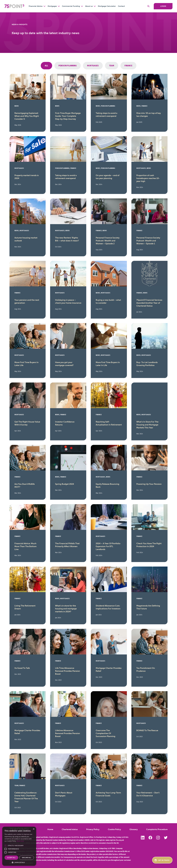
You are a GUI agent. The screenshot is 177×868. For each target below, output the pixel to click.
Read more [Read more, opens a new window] (20, 841)
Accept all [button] (11, 858)
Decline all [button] (27, 858)
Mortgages (52, 6)
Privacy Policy (93, 829)
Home (50, 829)
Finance (128, 66)
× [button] (34, 829)
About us (89, 6)
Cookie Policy (114, 829)
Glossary (134, 829)
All (46, 66)
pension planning (68, 66)
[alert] (19, 846)
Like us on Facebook (150, 838)
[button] (6, 846)
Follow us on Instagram (158, 838)
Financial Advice (36, 6)
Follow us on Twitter (166, 838)
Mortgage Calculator (107, 6)
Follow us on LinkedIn (143, 838)
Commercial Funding (71, 6)
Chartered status (70, 829)
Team (112, 66)
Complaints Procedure (157, 829)
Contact (121, 6)
